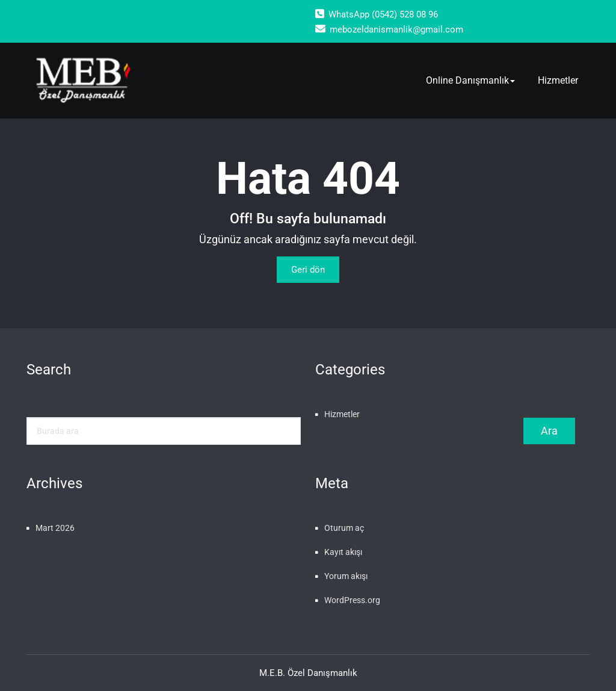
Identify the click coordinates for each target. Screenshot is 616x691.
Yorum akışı (346, 576)
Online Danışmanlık (470, 80)
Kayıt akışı (343, 552)
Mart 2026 (55, 528)
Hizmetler (558, 80)
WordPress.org (352, 600)
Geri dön (308, 270)
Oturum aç (344, 528)
